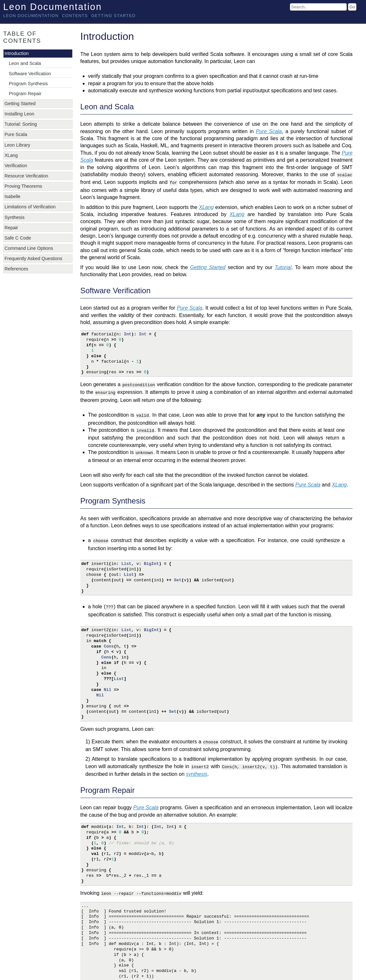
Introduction (17, 53)
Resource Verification (26, 176)
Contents (75, 16)
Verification (16, 166)
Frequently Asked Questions (33, 259)
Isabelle (13, 196)
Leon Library (17, 145)
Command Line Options (29, 248)
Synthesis (14, 217)
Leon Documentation (52, 7)
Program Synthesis (28, 84)
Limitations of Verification (30, 207)
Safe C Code (18, 238)
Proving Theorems (23, 186)
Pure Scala (16, 134)
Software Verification (30, 74)
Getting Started (113, 16)
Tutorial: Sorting (21, 124)
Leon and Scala (25, 63)
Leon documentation (31, 16)
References (16, 269)
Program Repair (25, 94)
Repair (11, 228)
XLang (11, 155)
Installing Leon (19, 114)
